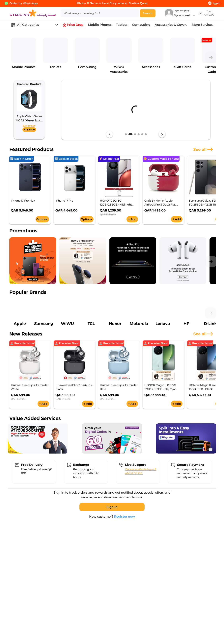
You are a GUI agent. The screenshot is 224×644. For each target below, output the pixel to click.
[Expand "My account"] (185, 15)
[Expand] (206, 13)
